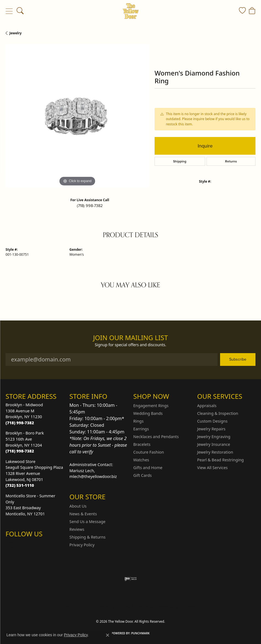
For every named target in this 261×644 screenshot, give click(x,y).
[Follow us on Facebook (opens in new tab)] (24, 545)
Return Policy (75, 607)
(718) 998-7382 (90, 206)
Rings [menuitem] (138, 421)
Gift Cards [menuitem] (143, 475)
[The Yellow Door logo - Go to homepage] (131, 11)
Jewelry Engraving (214, 437)
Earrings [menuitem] (141, 429)
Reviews (77, 529)
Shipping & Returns (88, 537)
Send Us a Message (87, 522)
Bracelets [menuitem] (142, 444)
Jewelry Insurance (214, 444)
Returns (231, 161)
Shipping (180, 161)
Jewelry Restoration (215, 452)
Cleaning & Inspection (218, 413)
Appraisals (207, 406)
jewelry (15, 33)
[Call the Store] (20, 423)
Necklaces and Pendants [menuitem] (156, 437)
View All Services (212, 468)
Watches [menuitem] (141, 460)
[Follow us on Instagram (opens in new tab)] (11, 545)
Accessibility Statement (177, 607)
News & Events (83, 514)
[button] (20, 11)
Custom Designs (212, 421)
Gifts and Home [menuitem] (148, 468)
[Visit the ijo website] (131, 579)
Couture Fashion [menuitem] (149, 452)
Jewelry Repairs (211, 429)
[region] (77, 116)
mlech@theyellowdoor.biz (93, 476)
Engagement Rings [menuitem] (151, 406)
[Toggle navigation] (9, 11)
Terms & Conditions (136, 607)
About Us (78, 506)
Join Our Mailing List (131, 338)
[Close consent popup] (108, 635)
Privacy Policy (82, 545)
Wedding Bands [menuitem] (148, 413)
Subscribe (238, 359)
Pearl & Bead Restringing (220, 460)
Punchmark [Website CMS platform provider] (141, 633)
